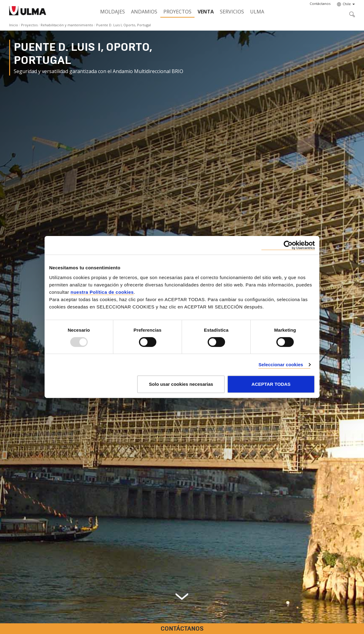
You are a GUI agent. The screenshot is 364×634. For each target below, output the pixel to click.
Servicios (232, 12)
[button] (320, 4)
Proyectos (177, 12)
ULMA (257, 12)
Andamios (144, 12)
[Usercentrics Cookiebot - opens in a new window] (288, 245)
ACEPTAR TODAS (271, 384)
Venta (206, 12)
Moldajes (113, 12)
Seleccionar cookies (281, 365)
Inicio (14, 25)
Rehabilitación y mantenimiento (67, 25)
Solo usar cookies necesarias (181, 384)
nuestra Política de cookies (102, 292)
